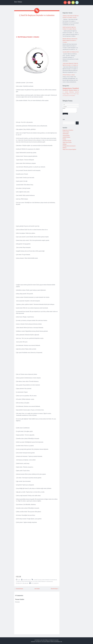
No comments (35, 583)
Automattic (39, 641)
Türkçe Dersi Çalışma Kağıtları (69, 149)
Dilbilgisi (65, 144)
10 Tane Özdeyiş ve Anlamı (69, 75)
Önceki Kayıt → (55, 588)
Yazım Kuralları (66, 135)
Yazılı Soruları (66, 132)
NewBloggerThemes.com (56, 641)
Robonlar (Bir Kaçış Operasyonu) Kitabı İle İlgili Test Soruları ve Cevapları (70, 40)
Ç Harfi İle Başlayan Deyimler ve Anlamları (37, 15)
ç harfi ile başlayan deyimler (24, 581)
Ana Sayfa (37, 588)
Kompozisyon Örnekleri (71, 88)
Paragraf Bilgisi (66, 94)
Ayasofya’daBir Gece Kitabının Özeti (71, 52)
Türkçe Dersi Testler (67, 142)
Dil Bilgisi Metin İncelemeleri (69, 146)
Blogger (56, 640)
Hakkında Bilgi (27, 579)
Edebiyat (75, 90)
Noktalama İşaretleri (74, 92)
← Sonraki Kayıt (19, 588)
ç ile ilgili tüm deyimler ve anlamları (42, 581)
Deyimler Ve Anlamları (22, 583)
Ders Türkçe (18, 2)
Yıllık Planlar (66, 134)
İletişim (64, 139)
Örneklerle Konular (68, 90)
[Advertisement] (37, 27)
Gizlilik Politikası (66, 137)
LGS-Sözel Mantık (73, 94)
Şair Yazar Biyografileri (71, 96)
